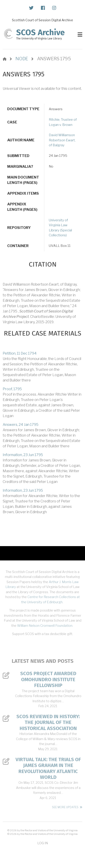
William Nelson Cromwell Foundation (45, 626)
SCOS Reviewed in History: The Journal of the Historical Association (48, 723)
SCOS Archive (40, 32)
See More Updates (65, 807)
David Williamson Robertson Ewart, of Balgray (62, 140)
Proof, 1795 (12, 389)
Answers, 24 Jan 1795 (21, 425)
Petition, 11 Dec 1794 (20, 353)
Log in (43, 843)
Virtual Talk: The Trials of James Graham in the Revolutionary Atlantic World (48, 768)
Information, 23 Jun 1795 (23, 455)
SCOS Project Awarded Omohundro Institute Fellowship (48, 680)
